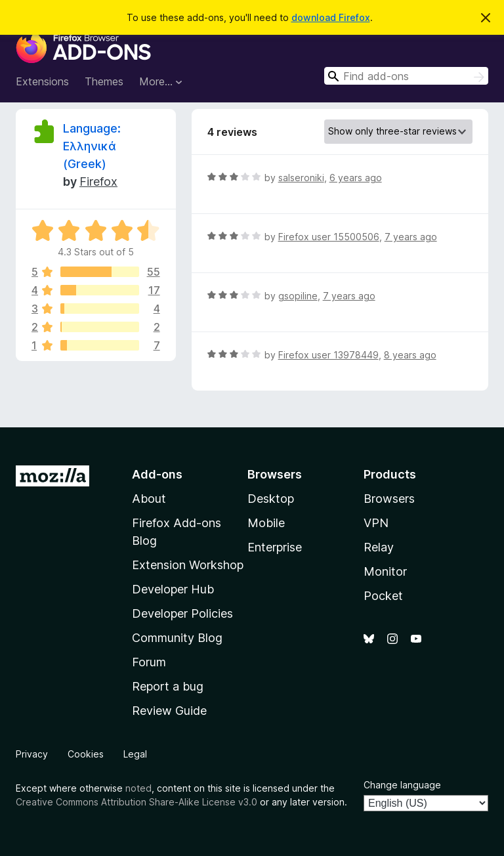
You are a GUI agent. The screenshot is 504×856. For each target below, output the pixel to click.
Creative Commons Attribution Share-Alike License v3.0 (136, 802)
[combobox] (406, 76)
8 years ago (410, 355)
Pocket (383, 596)
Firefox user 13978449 (328, 355)
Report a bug (168, 686)
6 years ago (356, 178)
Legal (135, 754)
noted (138, 788)
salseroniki (301, 178)
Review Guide (169, 711)
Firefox (98, 182)
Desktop (271, 499)
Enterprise (275, 547)
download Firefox (331, 17)
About (149, 499)
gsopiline (298, 296)
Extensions (42, 81)
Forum (149, 662)
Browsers (389, 499)
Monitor (385, 571)
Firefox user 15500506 (329, 237)
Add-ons (157, 474)
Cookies (86, 754)
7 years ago (411, 237)
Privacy (32, 754)
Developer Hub (173, 589)
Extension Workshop (188, 565)
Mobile (266, 523)
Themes (104, 81)
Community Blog (177, 638)
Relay (379, 547)
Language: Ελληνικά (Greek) (92, 146)
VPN (376, 523)
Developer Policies (182, 613)
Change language (402, 785)
